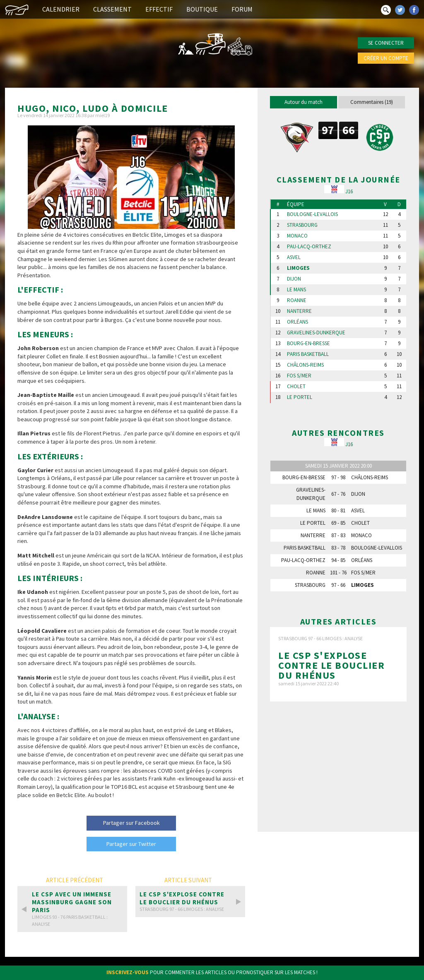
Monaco (297, 236)
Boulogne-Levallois (312, 214)
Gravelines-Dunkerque (316, 333)
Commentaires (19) (372, 102)
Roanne (297, 300)
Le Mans (296, 290)
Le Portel (300, 397)
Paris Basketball (308, 354)
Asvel (294, 257)
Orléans (298, 322)
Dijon (294, 279)
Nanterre (299, 311)
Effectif (159, 9)
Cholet (296, 387)
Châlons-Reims (305, 365)
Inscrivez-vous (128, 972)
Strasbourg (302, 225)
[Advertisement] (338, 767)
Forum (242, 9)
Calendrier (61, 9)
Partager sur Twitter (131, 844)
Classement (112, 9)
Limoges (298, 268)
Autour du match (304, 102)
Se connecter (386, 43)
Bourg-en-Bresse (308, 343)
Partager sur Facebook (131, 823)
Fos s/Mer (299, 376)
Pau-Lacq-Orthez (309, 247)
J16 (349, 191)
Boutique (202, 9)
